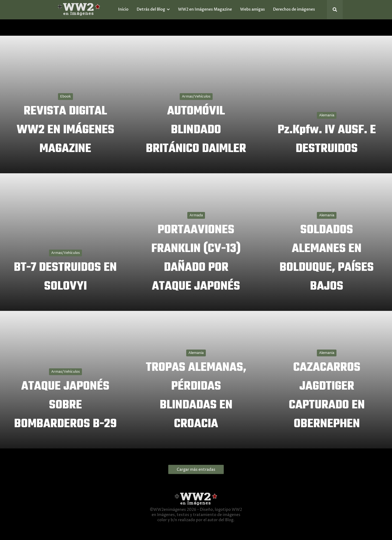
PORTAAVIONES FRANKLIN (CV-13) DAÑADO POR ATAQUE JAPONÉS (196, 258)
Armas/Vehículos (196, 96)
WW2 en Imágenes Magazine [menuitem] (205, 9)
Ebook (65, 96)
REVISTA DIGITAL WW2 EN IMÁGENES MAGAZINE (65, 130)
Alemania (327, 115)
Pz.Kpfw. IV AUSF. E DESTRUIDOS (327, 139)
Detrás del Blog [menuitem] (151, 9)
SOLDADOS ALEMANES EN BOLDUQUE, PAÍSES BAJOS (327, 258)
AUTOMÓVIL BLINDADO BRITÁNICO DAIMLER (196, 130)
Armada (196, 215)
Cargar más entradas (196, 470)
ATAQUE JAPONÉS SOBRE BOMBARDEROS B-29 (65, 405)
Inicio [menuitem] (123, 9)
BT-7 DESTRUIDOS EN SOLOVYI (65, 277)
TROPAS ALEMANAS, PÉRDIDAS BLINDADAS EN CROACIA (196, 396)
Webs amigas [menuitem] (252, 9)
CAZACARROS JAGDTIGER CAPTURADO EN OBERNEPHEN (327, 396)
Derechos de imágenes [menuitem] (294, 9)
